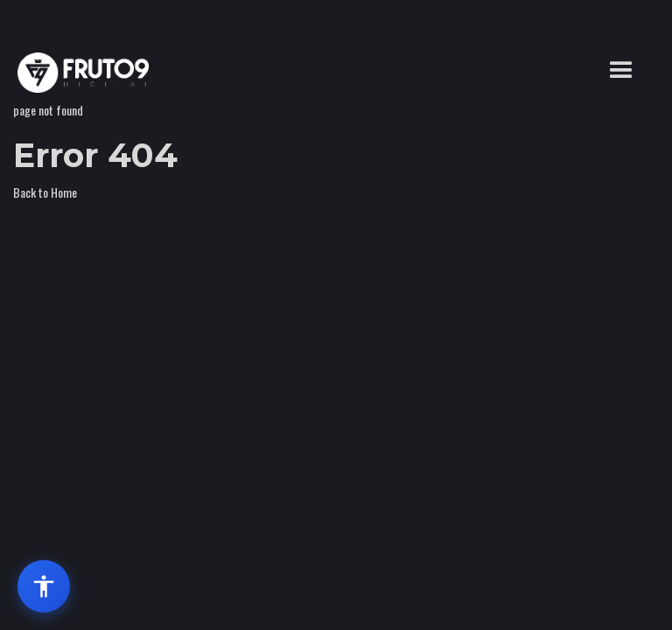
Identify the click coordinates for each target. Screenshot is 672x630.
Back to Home (45, 192)
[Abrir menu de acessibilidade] (44, 586)
